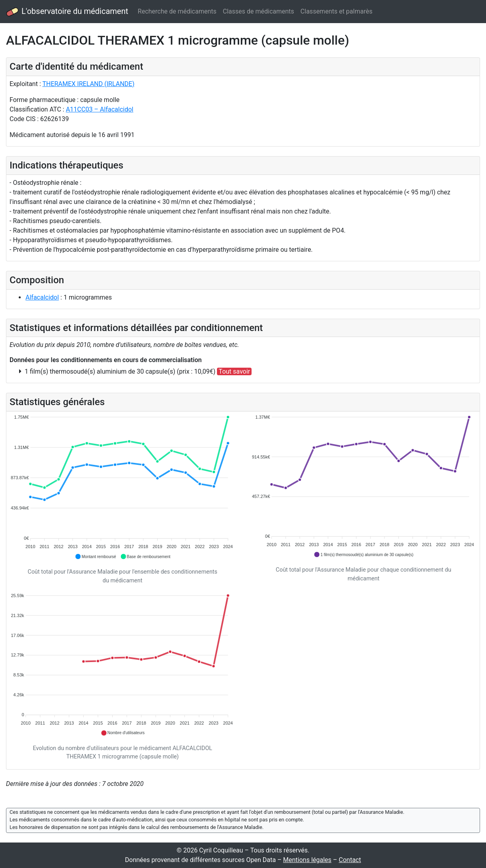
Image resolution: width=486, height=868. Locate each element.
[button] (96, 556)
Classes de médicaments (259, 11)
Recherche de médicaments (177, 11)
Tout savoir (234, 371)
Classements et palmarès (337, 11)
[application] (123, 487)
